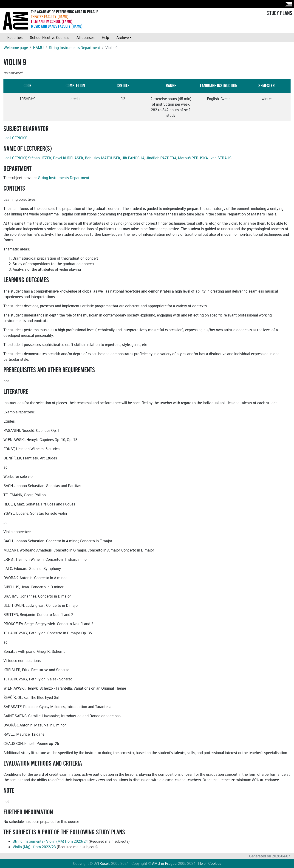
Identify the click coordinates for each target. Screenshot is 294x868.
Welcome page (16, 48)
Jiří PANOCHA (133, 158)
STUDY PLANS (280, 13)
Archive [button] (123, 38)
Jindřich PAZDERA (161, 158)
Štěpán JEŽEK (40, 158)
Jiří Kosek (102, 863)
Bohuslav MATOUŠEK (103, 158)
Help (105, 38)
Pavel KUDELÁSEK (68, 158)
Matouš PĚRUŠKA (193, 158)
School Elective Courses (49, 38)
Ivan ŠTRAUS (220, 158)
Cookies (215, 863)
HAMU (38, 48)
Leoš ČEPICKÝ (15, 138)
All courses (85, 38)
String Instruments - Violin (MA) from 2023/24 (50, 841)
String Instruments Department (75, 48)
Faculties (15, 38)
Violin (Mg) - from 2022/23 (34, 847)
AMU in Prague (164, 863)
